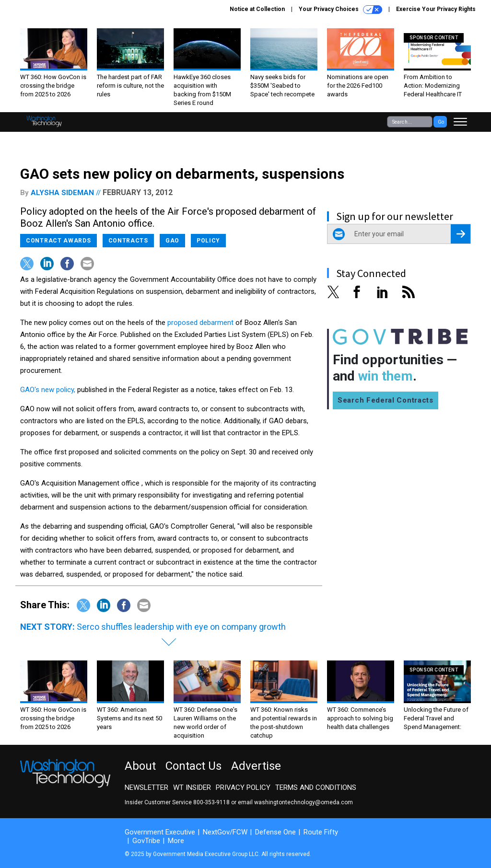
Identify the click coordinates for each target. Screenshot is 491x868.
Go (441, 122)
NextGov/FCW (225, 832)
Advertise (256, 766)
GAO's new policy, (48, 390)
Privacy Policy (243, 787)
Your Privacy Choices (340, 10)
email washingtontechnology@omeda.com (295, 802)
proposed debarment (200, 323)
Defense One (275, 832)
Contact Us (193, 766)
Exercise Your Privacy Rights (436, 9)
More (176, 841)
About (140, 766)
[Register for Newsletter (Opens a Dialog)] (461, 234)
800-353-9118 (211, 802)
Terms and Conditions (316, 787)
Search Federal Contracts (386, 400)
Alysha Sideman (62, 193)
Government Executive (160, 832)
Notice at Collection (257, 9)
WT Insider (192, 787)
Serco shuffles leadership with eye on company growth (181, 627)
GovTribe (146, 841)
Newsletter (146, 787)
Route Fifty (321, 832)
